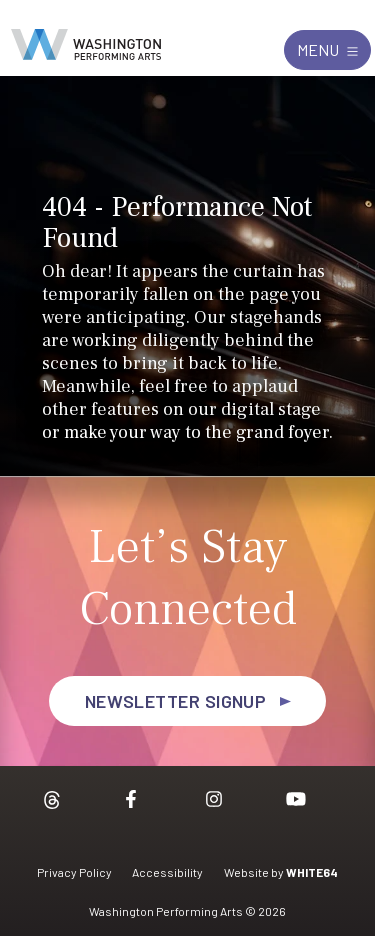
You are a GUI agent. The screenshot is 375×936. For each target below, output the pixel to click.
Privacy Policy (74, 872)
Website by (281, 872)
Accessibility (167, 872)
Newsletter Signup (176, 701)
